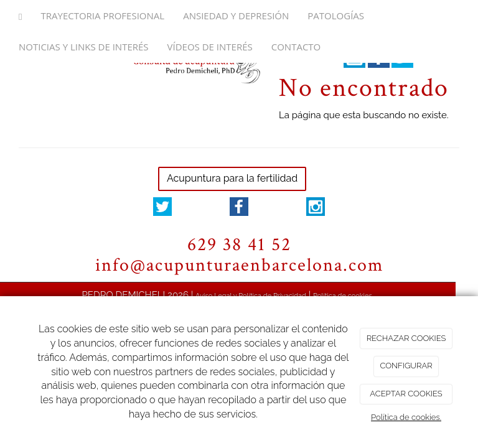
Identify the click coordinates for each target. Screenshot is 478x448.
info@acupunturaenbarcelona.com (239, 265)
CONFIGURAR (406, 366)
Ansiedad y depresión (236, 16)
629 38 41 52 (239, 245)
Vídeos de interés (210, 47)
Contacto (296, 47)
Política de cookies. (406, 417)
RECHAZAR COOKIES (406, 338)
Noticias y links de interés (84, 47)
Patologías (336, 16)
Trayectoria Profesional (102, 16)
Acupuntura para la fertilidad (232, 178)
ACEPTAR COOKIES (406, 394)
